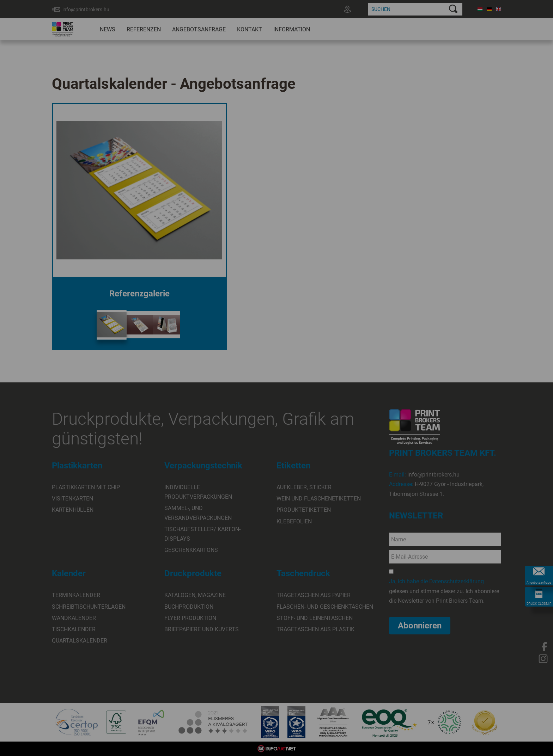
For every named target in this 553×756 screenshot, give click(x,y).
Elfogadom (247, 400)
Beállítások (305, 400)
